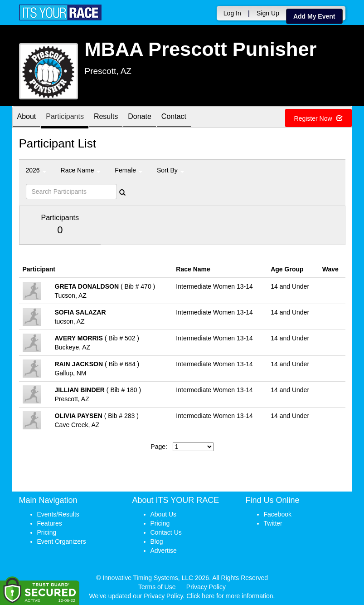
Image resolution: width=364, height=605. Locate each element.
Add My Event (314, 16)
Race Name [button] (81, 170)
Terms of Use (157, 587)
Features (50, 523)
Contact (174, 118)
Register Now (318, 118)
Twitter (273, 523)
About (27, 118)
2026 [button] (36, 170)
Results (106, 118)
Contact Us (166, 532)
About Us (164, 514)
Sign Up (268, 13)
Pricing (47, 532)
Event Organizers (62, 541)
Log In (232, 13)
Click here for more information (230, 596)
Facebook (278, 514)
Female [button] (129, 170)
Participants (65, 118)
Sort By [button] (170, 170)
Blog (157, 541)
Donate (140, 118)
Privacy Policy (206, 587)
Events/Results (58, 514)
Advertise (164, 551)
